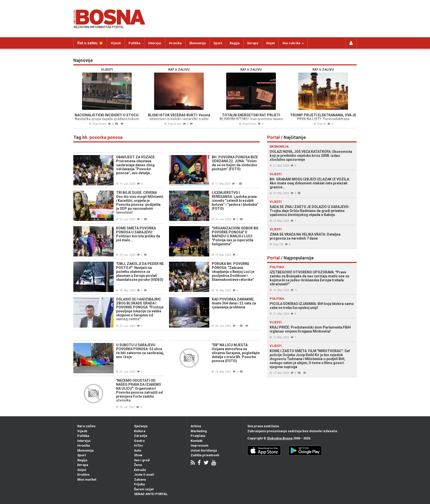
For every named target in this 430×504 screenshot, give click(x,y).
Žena (138, 465)
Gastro (139, 441)
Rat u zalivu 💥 (90, 43)
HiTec (139, 445)
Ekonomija (198, 43)
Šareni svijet (144, 489)
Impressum (200, 445)
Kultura (140, 431)
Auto (138, 450)
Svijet (270, 43)
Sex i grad (142, 460)
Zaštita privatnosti (205, 455)
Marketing (199, 431)
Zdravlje (141, 436)
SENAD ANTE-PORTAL (151, 494)
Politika (134, 43)
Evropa (253, 43)
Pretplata (198, 436)
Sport (218, 43)
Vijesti (116, 43)
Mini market (87, 480)
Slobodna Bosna (280, 438)
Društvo (83, 475)
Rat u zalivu (86, 426)
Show (138, 455)
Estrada (140, 470)
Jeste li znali (144, 475)
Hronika (175, 43)
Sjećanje (141, 426)
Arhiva (196, 426)
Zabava (140, 480)
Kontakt (196, 441)
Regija (235, 43)
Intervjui (155, 43)
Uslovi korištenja (204, 450)
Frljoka (139, 484)
